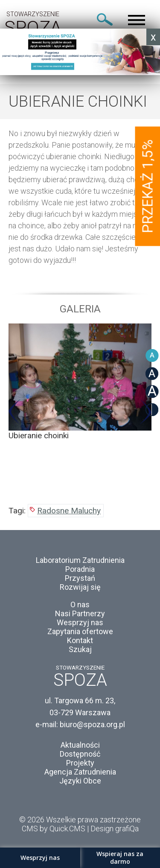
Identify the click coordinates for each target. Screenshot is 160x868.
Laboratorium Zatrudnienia (80, 560)
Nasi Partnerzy (80, 613)
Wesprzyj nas (80, 622)
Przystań (80, 578)
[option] (80, 382)
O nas (80, 604)
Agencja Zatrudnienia (80, 772)
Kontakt (80, 640)
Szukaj (80, 649)
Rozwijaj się (80, 587)
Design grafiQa (115, 829)
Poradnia (80, 569)
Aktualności (80, 745)
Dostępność (80, 754)
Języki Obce (80, 781)
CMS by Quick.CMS (54, 829)
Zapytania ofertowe (80, 631)
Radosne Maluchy (69, 511)
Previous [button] (15, 412)
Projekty (80, 763)
